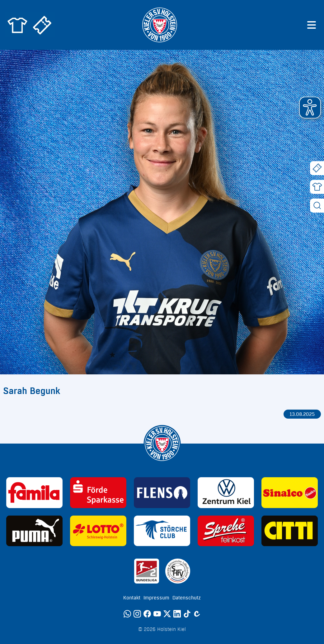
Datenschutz (187, 598)
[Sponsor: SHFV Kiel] (178, 571)
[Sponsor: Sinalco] (290, 493)
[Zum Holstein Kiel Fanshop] (17, 25)
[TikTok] (187, 614)
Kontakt (132, 598)
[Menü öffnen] (312, 25)
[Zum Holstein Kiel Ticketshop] (42, 25)
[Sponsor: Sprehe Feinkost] (226, 531)
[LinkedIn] (177, 614)
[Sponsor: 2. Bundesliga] (147, 571)
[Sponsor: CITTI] (290, 531)
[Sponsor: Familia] (34, 493)
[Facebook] (147, 614)
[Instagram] (137, 614)
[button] (310, 108)
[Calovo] (197, 614)
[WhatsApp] (127, 614)
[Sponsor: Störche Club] (162, 531)
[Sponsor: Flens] (162, 493)
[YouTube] (157, 614)
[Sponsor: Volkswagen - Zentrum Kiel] (226, 493)
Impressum (156, 598)
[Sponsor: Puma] (34, 531)
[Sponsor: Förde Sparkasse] (98, 493)
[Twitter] (167, 614)
